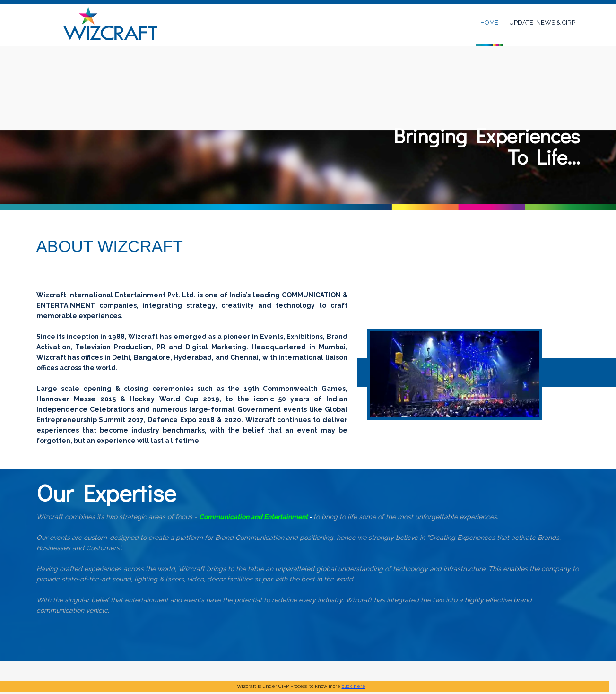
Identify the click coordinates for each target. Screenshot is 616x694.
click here (354, 686)
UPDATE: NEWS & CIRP (542, 22)
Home (489, 22)
